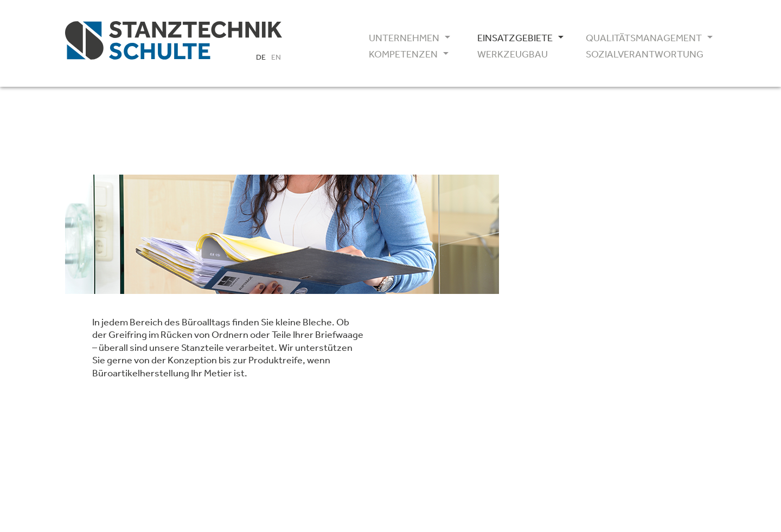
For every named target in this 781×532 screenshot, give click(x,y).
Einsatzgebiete (515, 38)
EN (276, 57)
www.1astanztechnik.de (575, 338)
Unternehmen (404, 38)
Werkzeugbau (513, 54)
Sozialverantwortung (640, 54)
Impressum (548, 439)
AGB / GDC (557, 402)
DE (261, 57)
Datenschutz (606, 439)
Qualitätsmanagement (640, 38)
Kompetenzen (403, 54)
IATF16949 (556, 376)
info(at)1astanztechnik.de (579, 325)
